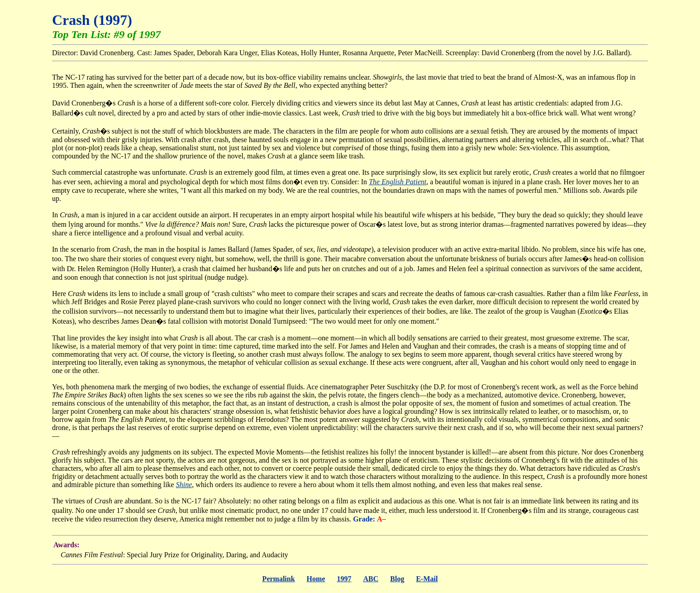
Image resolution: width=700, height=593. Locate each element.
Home (316, 579)
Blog (397, 579)
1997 (344, 579)
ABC (371, 579)
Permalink (279, 579)
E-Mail (427, 579)
